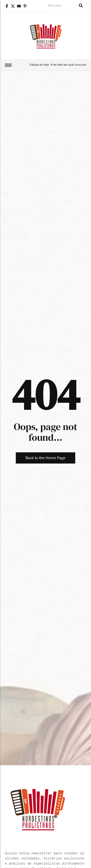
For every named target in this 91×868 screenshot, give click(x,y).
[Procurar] (61, 6)
